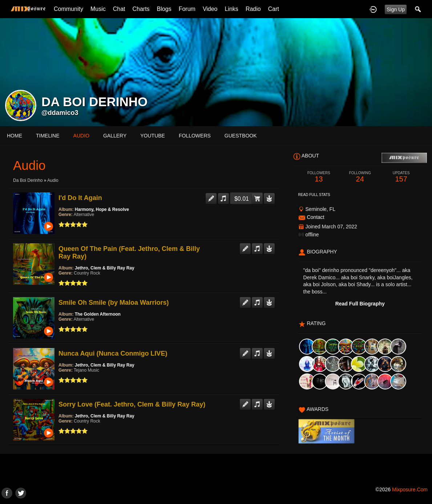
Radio (253, 9)
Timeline (48, 136)
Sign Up (396, 9)
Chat (119, 9)
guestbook (241, 136)
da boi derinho (28, 180)
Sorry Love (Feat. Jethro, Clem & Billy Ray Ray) (132, 404)
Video (210, 9)
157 (401, 177)
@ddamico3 (60, 113)
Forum (187, 9)
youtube (153, 136)
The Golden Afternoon (98, 314)
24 (360, 177)
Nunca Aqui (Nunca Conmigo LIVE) (113, 353)
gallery (115, 136)
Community (68, 9)
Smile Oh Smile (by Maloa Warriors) (114, 303)
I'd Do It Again (80, 198)
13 (319, 177)
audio (81, 136)
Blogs (164, 9)
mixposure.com (410, 489)
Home (15, 136)
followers (195, 136)
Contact (315, 217)
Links (232, 9)
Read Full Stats (314, 195)
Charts (141, 9)
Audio (53, 180)
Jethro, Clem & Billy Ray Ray (105, 268)
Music (98, 9)
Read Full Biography (360, 304)
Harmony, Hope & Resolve (102, 209)
